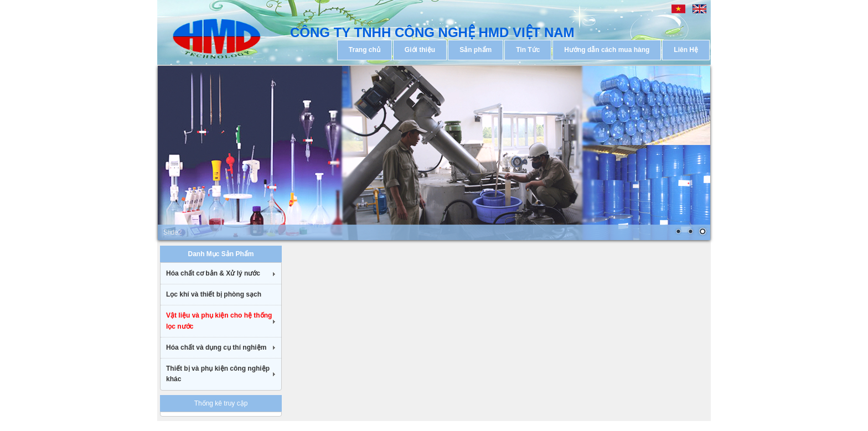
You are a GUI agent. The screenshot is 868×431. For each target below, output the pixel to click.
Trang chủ (365, 50)
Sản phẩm (476, 50)
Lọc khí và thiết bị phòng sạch (214, 294)
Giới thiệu (420, 50)
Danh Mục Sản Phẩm (221, 254)
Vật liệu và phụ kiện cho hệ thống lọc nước (219, 321)
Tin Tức (528, 50)
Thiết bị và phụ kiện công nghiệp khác (218, 374)
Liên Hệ (686, 50)
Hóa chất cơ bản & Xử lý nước (213, 273)
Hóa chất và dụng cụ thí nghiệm (216, 347)
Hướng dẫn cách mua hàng (607, 50)
